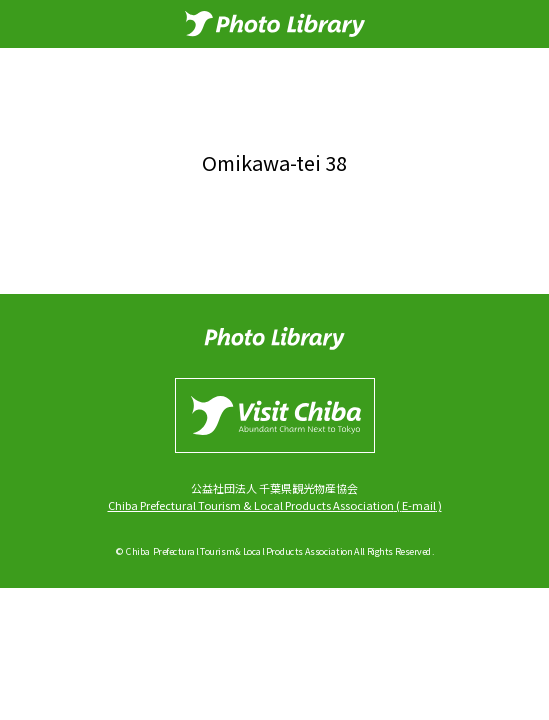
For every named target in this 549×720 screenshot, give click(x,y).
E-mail (419, 505)
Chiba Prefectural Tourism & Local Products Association (251, 505)
